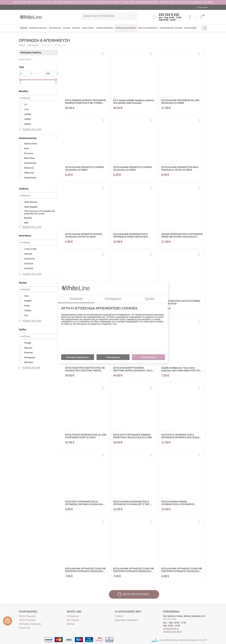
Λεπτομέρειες (113, 299)
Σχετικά (150, 299)
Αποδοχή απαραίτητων (78, 357)
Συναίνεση (76, 299)
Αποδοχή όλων (148, 357)
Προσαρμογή (113, 358)
